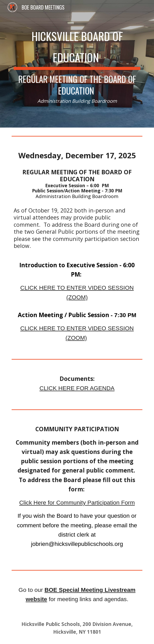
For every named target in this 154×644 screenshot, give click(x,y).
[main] (77, 64)
